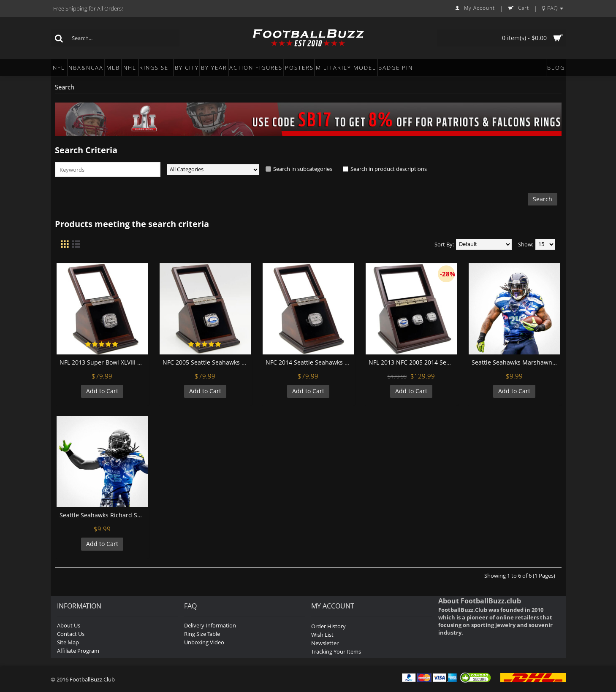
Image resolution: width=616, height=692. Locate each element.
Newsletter (325, 643)
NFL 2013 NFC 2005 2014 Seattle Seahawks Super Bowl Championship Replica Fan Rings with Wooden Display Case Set (413, 362)
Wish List (322, 635)
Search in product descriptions (389, 169)
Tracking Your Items (336, 651)
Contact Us (71, 634)
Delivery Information (210, 625)
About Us (69, 625)
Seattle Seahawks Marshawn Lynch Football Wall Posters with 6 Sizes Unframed (516, 362)
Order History (328, 626)
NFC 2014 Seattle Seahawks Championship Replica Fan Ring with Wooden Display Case (310, 362)
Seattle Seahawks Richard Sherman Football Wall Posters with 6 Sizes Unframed (104, 515)
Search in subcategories (303, 169)
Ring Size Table (202, 634)
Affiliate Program (78, 651)
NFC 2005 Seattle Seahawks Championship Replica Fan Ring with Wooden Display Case (207, 362)
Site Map (68, 642)
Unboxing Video (204, 642)
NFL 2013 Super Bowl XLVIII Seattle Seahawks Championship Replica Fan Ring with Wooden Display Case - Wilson (104, 362)
